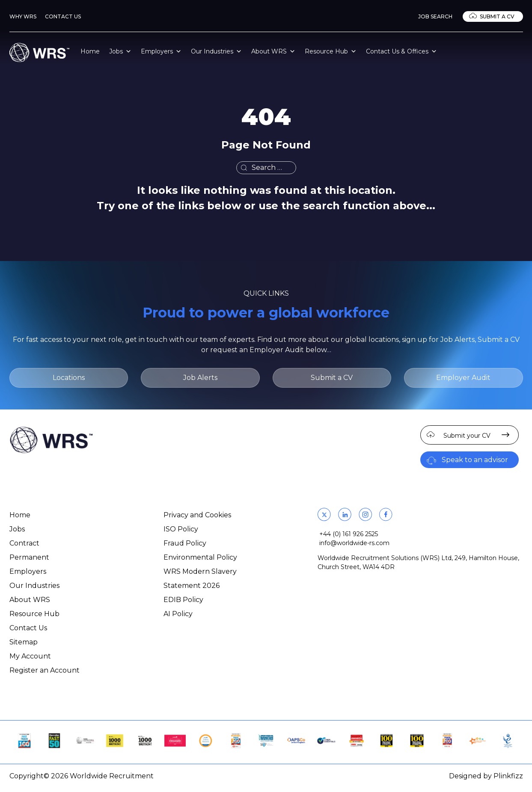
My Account (30, 656)
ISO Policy (181, 529)
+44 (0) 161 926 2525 (349, 534)
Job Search (435, 16)
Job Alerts (200, 378)
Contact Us (63, 16)
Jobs (120, 51)
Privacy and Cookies (197, 515)
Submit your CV (467, 436)
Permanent (29, 557)
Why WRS (23, 16)
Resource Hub (331, 51)
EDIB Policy (183, 600)
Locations (69, 378)
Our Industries (216, 51)
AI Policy (178, 614)
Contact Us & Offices (401, 51)
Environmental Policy (200, 557)
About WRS (273, 51)
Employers (161, 51)
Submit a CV (497, 16)
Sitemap (24, 642)
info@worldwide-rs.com (354, 543)
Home (90, 51)
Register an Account (45, 670)
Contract (24, 543)
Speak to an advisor (475, 460)
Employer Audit (463, 378)
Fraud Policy (185, 543)
